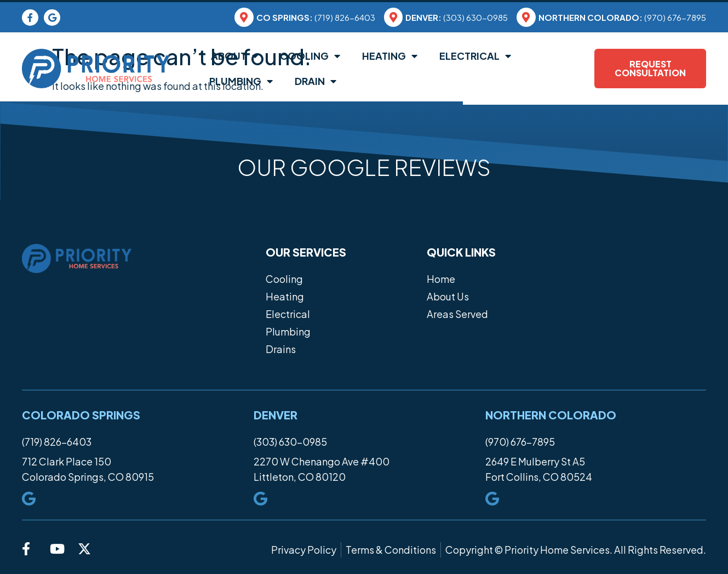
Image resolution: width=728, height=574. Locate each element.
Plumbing (241, 81)
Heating (390, 56)
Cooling (310, 56)
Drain (316, 81)
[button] (22, 200)
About (234, 56)
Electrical (475, 56)
